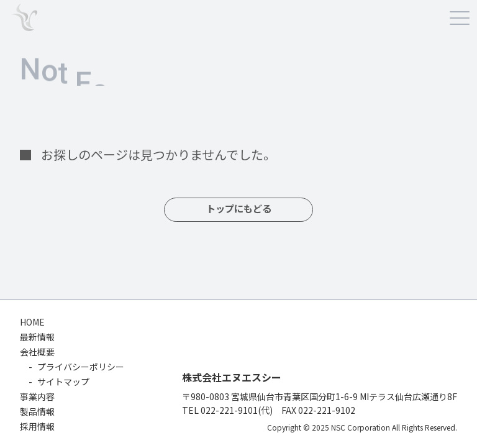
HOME (32, 322)
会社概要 (37, 352)
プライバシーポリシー (81, 367)
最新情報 (37, 337)
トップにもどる (238, 210)
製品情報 (37, 411)
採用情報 (37, 426)
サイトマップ (63, 382)
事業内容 (37, 396)
